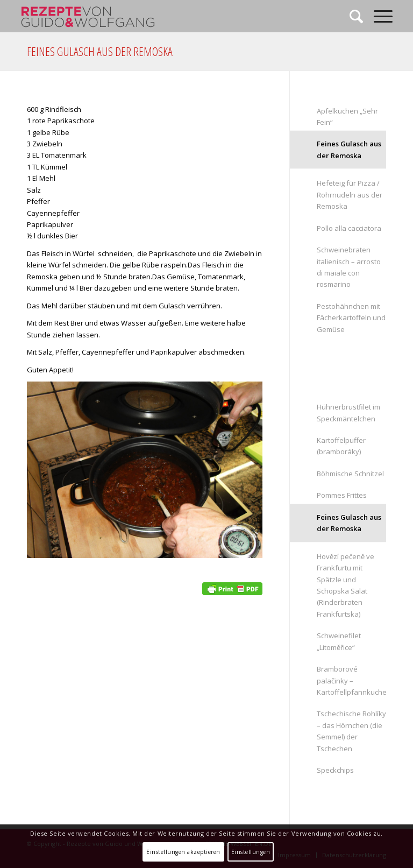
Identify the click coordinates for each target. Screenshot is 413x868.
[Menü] (378, 16)
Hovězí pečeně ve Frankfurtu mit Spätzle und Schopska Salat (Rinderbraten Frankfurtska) (346, 585)
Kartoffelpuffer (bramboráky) (341, 446)
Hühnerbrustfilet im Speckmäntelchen (348, 412)
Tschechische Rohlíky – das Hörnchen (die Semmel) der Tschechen (351, 731)
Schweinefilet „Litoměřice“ (339, 641)
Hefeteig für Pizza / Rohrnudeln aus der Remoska (350, 195)
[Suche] (351, 16)
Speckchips (335, 770)
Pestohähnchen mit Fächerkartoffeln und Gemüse (351, 318)
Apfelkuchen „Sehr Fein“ (347, 117)
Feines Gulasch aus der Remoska (100, 51)
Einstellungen (251, 852)
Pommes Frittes (342, 495)
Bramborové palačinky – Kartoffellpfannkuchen (351, 680)
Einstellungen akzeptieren (183, 852)
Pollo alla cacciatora (349, 228)
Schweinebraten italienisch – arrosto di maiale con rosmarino (349, 267)
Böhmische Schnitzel (350, 474)
